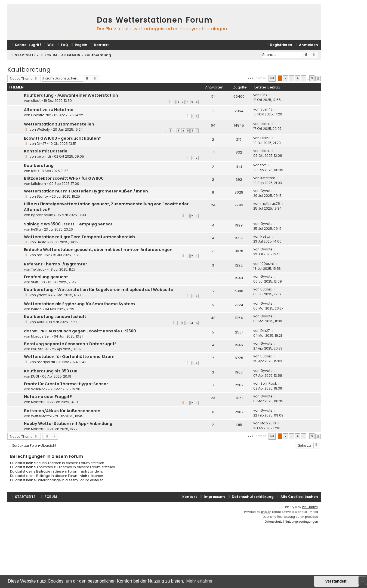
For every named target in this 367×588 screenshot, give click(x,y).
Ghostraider (41, 115)
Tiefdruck (39, 269)
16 (213, 358)
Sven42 (266, 109)
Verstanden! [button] (337, 581)
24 (213, 205)
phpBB (265, 512)
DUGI (35, 376)
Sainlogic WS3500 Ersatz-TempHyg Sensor (68, 224)
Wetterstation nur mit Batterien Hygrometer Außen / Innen (86, 191)
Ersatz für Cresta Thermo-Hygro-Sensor (66, 384)
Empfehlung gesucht (46, 277)
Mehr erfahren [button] (200, 581)
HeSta (36, 229)
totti (34, 171)
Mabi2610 (39, 402)
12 (213, 291)
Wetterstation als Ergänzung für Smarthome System (79, 304)
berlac (36, 309)
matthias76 (270, 203)
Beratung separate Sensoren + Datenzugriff (70, 344)
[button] (272, 78)
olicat (36, 101)
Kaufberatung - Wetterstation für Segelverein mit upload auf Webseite (99, 290)
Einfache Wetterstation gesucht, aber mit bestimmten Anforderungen (98, 250)
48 (213, 318)
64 (213, 125)
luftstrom (38, 184)
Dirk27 (41, 144)
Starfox (43, 196)
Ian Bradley (310, 507)
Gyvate (266, 191)
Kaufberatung (29, 70)
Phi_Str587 (40, 349)
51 (213, 97)
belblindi (44, 156)
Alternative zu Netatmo (49, 110)
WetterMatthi (41, 416)
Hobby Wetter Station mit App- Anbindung (68, 424)
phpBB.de (312, 517)
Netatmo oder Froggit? (48, 397)
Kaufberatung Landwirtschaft (55, 317)
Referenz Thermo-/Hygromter (55, 264)
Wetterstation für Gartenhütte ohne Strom (69, 357)
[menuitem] (48, 45)
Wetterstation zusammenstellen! (60, 124)
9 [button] (312, 78)
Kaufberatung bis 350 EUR (51, 371)
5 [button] (303, 78)
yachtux (44, 295)
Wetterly (43, 129)
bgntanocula (42, 215)
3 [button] (292, 78)
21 (213, 251)
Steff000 (38, 282)
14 (213, 152)
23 (213, 398)
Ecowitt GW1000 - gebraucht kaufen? (63, 138)
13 (213, 111)
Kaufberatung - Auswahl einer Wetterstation (71, 95)
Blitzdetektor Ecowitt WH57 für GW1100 (64, 178)
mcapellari (46, 362)
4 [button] (297, 78)
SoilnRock (39, 389)
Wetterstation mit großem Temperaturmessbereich (79, 237)
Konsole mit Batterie (46, 151)
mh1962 (43, 255)
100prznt (267, 264)
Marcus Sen (41, 336)
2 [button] (286, 78)
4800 (41, 322)
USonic (266, 289)
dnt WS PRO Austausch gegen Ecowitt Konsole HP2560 (80, 331)
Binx (264, 95)
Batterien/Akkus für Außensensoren (62, 411)
